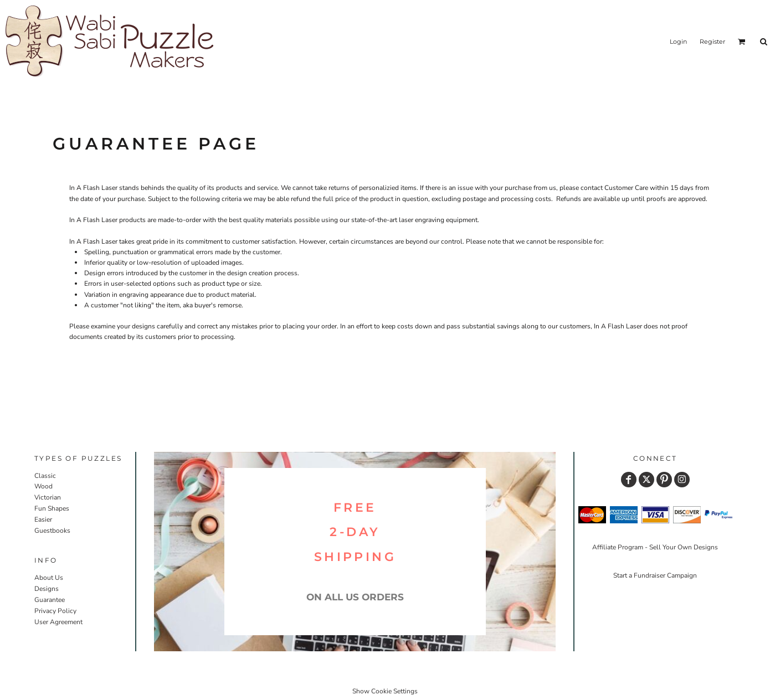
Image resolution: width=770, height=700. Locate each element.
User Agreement (58, 622)
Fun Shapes (52, 508)
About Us (49, 578)
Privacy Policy (55, 611)
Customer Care (626, 188)
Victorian (48, 497)
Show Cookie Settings (385, 691)
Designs (47, 589)
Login (678, 42)
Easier (43, 519)
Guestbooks (52, 531)
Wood (43, 486)
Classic (45, 476)
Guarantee (50, 600)
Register (712, 42)
